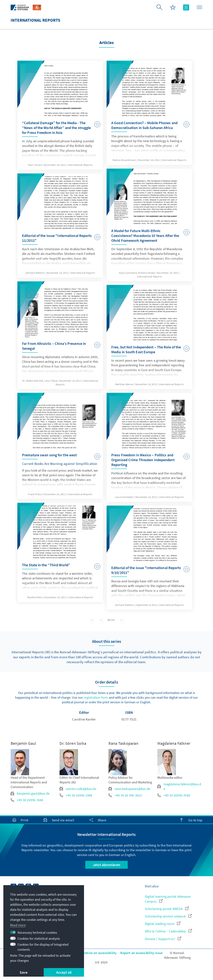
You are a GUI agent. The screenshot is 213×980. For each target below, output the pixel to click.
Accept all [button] (64, 972)
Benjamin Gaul (23, 743)
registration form (96, 697)
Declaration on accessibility (96, 953)
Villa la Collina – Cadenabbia (168, 931)
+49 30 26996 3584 (27, 800)
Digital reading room (163, 924)
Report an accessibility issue (141, 953)
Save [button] (24, 972)
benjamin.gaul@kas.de (30, 793)
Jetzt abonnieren (106, 865)
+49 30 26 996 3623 (125, 795)
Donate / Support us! (163, 939)
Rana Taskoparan (123, 743)
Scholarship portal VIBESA (167, 909)
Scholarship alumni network (168, 916)
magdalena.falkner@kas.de (179, 786)
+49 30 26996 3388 (76, 795)
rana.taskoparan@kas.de (129, 789)
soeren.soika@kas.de (78, 789)
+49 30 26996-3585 (174, 795)
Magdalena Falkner (174, 743)
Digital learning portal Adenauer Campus (168, 899)
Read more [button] (18, 925)
